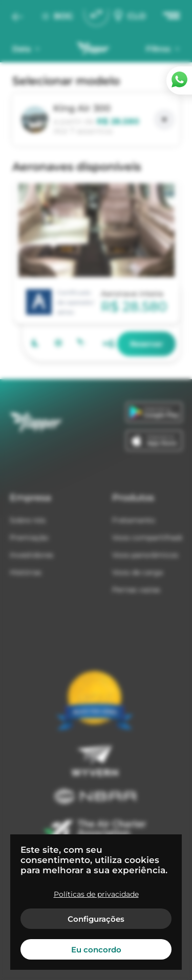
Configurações (96, 919)
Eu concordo (96, 950)
